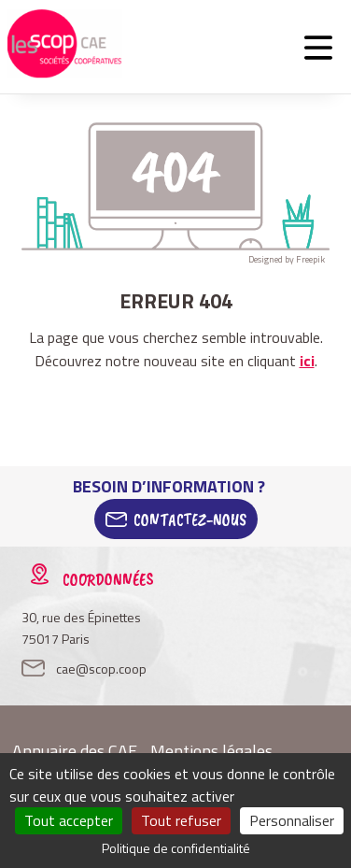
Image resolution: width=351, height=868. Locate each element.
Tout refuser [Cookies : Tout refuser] (181, 820)
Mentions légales (211, 751)
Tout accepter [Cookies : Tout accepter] (69, 820)
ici (307, 361)
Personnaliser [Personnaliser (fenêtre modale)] (292, 820)
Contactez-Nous (190, 519)
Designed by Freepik (287, 259)
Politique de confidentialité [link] (176, 848)
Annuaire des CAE (75, 751)
